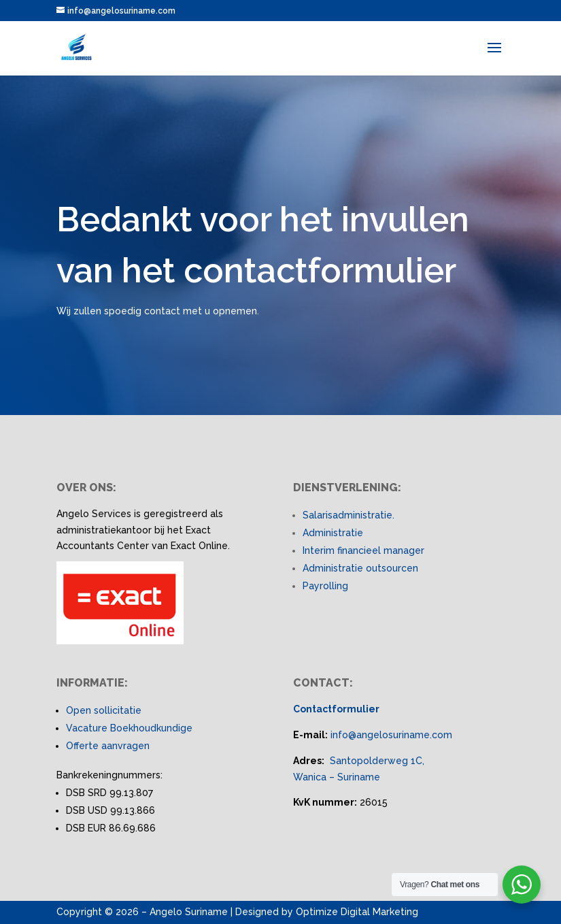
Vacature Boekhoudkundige (129, 728)
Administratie (333, 533)
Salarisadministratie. (348, 515)
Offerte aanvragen (108, 746)
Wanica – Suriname (337, 777)
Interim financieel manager (363, 550)
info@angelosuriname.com (391, 735)
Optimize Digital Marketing (357, 912)
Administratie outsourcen (360, 568)
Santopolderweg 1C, (377, 761)
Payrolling (325, 586)
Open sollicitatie (104, 710)
